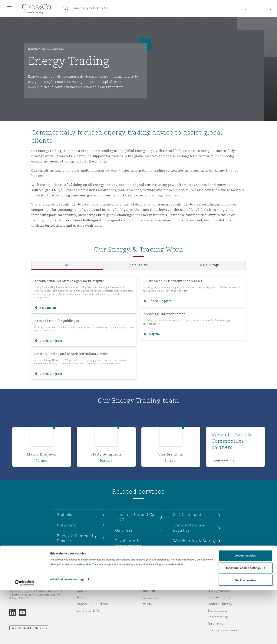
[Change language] (262, 9)
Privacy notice (219, 591)
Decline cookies (245, 634)
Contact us (150, 597)
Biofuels (65, 515)
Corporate (66, 525)
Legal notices (218, 584)
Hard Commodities (75, 551)
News (80, 597)
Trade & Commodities (53, 49)
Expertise (33, 49)
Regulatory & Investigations (128, 543)
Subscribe (149, 591)
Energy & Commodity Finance (77, 538)
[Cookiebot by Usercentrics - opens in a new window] (24, 637)
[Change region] (234, 9)
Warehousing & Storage (195, 541)
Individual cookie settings (67, 633)
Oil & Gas (124, 530)
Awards (81, 591)
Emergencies (156, 584)
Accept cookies (246, 609)
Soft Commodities (190, 515)
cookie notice (82, 618)
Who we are (85, 584)
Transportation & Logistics (189, 528)
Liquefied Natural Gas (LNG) (136, 517)
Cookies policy (219, 597)
